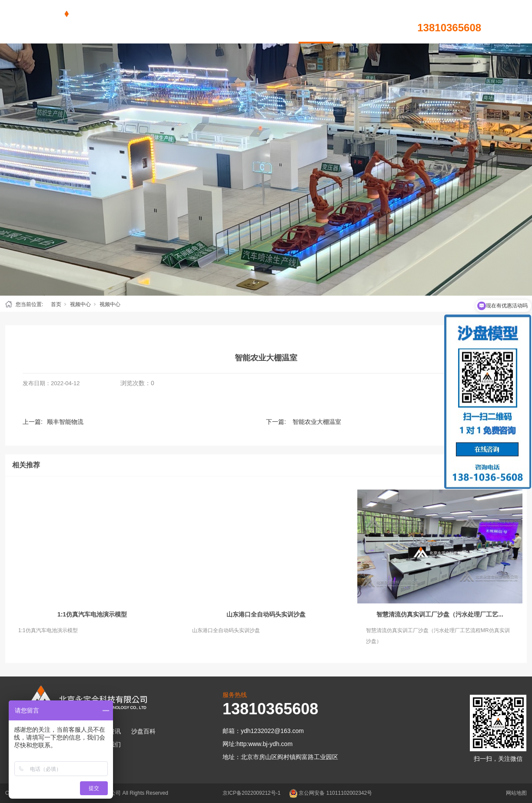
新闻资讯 (246, 22)
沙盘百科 (281, 22)
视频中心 (316, 22)
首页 (177, 22)
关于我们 (351, 22)
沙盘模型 (212, 22)
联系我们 (386, 22)
